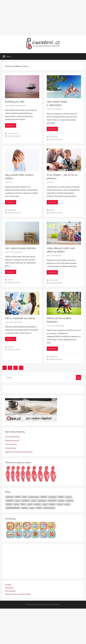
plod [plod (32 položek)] (25, 497)
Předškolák (12, 210)
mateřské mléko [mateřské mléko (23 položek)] (34, 497)
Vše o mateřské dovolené (20, 318)
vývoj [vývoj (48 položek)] (61, 497)
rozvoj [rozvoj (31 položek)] (16, 504)
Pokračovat (11, 125)
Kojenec (11, 347)
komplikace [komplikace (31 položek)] (52, 500)
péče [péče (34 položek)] (23, 504)
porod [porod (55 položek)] (44, 497)
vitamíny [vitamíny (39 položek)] (10, 500)
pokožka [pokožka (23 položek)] (25, 508)
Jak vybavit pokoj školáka (20, 248)
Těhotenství (54, 137)
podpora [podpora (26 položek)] (69, 497)
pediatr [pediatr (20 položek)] (67, 504)
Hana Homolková (16, 252)
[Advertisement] (43, 18)
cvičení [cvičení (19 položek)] (45, 504)
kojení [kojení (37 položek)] (39, 508)
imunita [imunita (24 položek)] (60, 504)
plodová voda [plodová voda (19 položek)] (42, 501)
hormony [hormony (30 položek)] (70, 500)
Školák (10, 280)
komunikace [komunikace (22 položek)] (53, 497)
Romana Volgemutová (18, 106)
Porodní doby (10, 448)
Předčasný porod (12, 441)
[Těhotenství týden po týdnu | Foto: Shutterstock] (31, 481)
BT (11, 182)
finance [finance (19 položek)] (30, 504)
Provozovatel (10, 591)
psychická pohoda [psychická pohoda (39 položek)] (13, 508)
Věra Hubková (56, 109)
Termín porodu (11, 444)
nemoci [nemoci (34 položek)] (52, 504)
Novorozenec (13, 133)
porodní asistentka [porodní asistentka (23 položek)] (49, 508)
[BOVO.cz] (31, 421)
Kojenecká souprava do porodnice (19, 452)
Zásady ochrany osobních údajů (18, 594)
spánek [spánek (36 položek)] (37, 504)
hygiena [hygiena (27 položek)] (61, 500)
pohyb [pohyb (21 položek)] (32, 508)
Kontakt (8, 585)
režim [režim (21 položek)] (18, 501)
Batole (52, 210)
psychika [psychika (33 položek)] (10, 497)
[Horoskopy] (31, 538)
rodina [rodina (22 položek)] (34, 500)
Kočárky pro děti (15, 102)
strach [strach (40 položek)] (9, 504)
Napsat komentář (14, 136)
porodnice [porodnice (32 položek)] (25, 500)
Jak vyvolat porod (12, 437)
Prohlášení (9, 588)
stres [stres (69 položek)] (18, 497)
